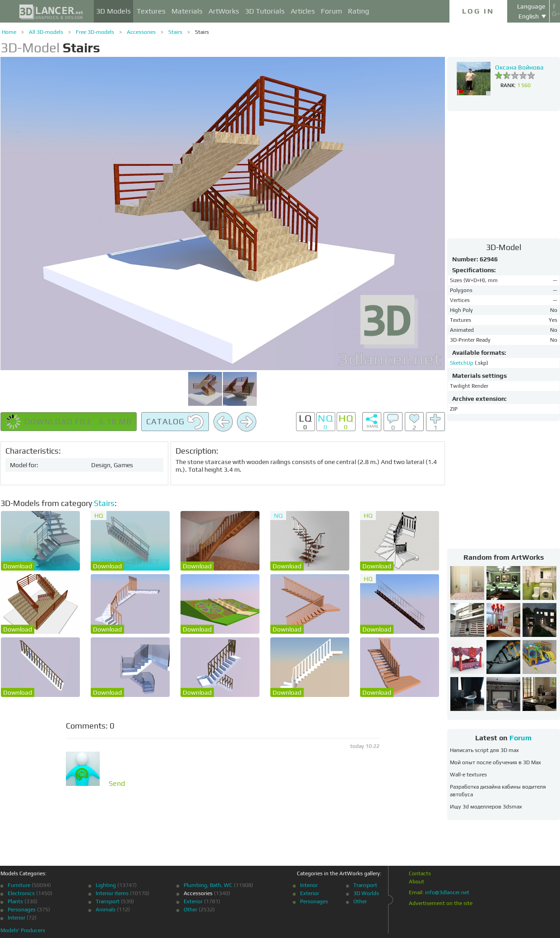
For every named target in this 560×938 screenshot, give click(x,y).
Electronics (21, 893)
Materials (187, 11)
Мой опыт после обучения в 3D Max (495, 762)
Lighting (106, 885)
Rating (359, 11)
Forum (331, 11)
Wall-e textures (468, 775)
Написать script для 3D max (484, 750)
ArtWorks (224, 11)
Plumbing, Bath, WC (208, 885)
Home (9, 32)
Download (18, 566)
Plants (15, 901)
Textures (151, 11)
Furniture (19, 885)
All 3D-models (46, 32)
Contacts (420, 873)
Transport (108, 901)
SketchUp (462, 363)
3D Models (113, 11)
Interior (16, 918)
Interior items (112, 893)
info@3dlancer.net (447, 892)
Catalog (175, 422)
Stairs (175, 32)
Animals (106, 910)
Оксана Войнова (519, 67)
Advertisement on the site (441, 903)
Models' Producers (23, 930)
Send (117, 784)
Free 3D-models (95, 32)
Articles (303, 11)
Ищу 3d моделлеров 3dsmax (486, 807)
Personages (22, 910)
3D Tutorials (265, 11)
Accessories (141, 32)
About (417, 882)
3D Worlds (366, 893)
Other (190, 910)
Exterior (193, 901)
